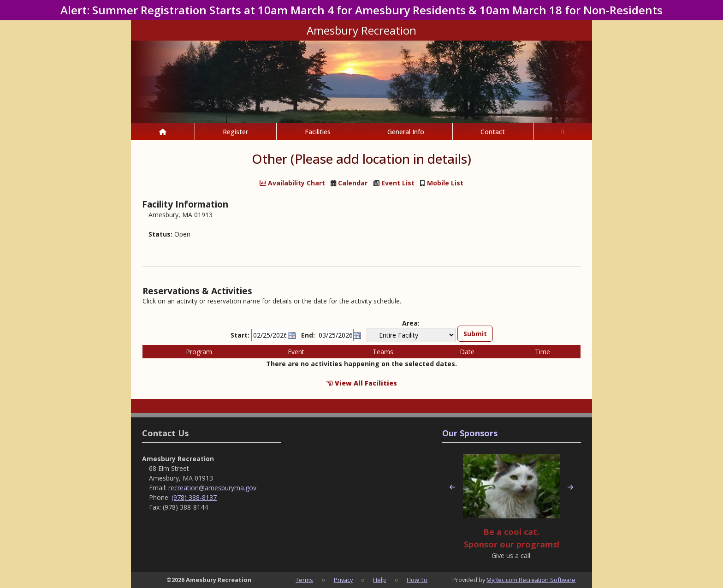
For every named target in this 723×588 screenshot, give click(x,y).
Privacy (343, 580)
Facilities (318, 132)
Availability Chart (292, 183)
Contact (493, 132)
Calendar (353, 183)
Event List (398, 183)
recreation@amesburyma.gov (212, 488)
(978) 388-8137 (194, 497)
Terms (304, 580)
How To (417, 580)
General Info (406, 132)
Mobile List (445, 183)
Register (235, 132)
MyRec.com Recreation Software (531, 580)
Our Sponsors (470, 433)
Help (379, 580)
